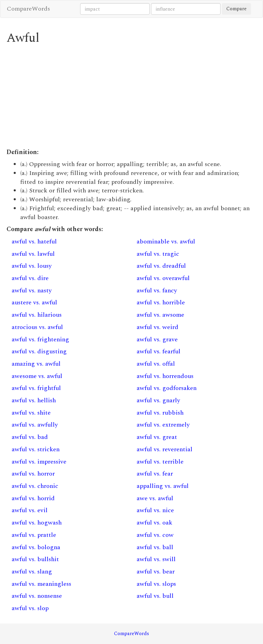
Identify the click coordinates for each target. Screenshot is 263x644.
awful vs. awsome (160, 315)
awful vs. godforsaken (167, 388)
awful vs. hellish (34, 400)
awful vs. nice (155, 510)
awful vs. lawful (33, 254)
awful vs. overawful (163, 278)
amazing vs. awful (36, 364)
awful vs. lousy (32, 266)
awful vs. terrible (160, 462)
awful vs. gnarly (158, 400)
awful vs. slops (156, 584)
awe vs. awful (155, 498)
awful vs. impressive (39, 462)
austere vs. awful (34, 302)
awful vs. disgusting (39, 351)
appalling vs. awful (163, 486)
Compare (236, 9)
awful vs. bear (156, 572)
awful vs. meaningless (41, 584)
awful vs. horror (33, 474)
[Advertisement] (131, 97)
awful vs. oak (154, 523)
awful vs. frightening (40, 339)
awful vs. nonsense (37, 596)
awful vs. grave (157, 339)
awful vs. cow (155, 535)
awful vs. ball (155, 547)
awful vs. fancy (157, 291)
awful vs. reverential (165, 449)
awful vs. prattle (34, 535)
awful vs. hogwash (37, 523)
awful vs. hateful (34, 242)
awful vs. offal (156, 364)
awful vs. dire (30, 278)
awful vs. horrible (161, 302)
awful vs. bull (155, 596)
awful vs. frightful (36, 388)
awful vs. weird (158, 327)
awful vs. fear (155, 474)
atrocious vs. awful (37, 327)
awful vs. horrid (33, 498)
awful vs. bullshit (35, 559)
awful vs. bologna (36, 547)
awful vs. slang (32, 572)
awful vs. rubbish (160, 413)
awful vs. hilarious (37, 315)
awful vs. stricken (36, 449)
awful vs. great (157, 437)
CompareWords (28, 9)
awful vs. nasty (32, 291)
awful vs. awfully (35, 425)
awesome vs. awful (37, 376)
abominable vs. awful (166, 242)
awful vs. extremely (163, 425)
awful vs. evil (30, 510)
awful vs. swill (156, 559)
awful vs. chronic (35, 486)
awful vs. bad (30, 437)
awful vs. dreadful (161, 266)
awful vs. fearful (159, 351)
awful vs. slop (30, 608)
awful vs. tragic (158, 254)
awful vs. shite (31, 413)
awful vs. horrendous (165, 376)
